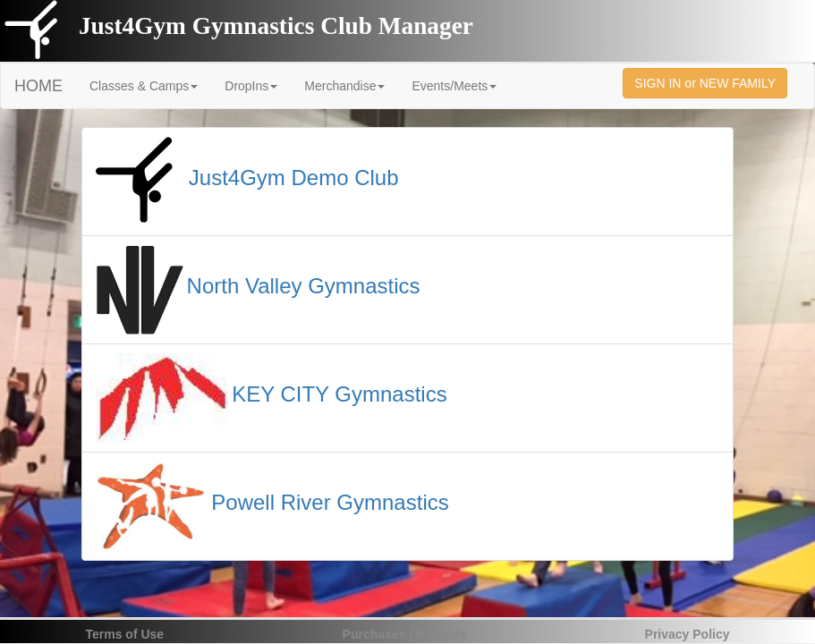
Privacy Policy (688, 634)
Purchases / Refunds (405, 634)
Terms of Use (125, 634)
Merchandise (344, 86)
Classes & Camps (144, 86)
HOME (38, 86)
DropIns (251, 86)
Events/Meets (454, 86)
